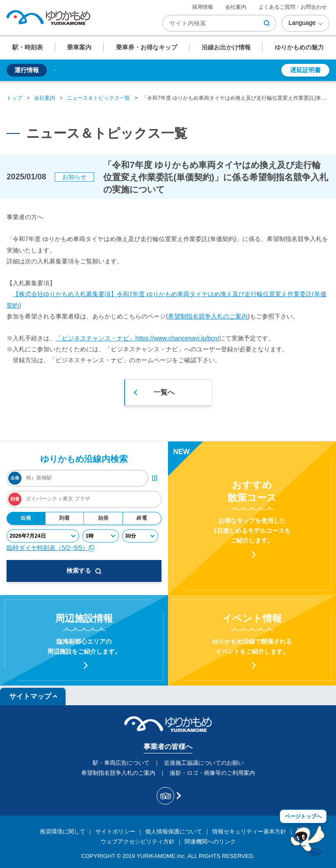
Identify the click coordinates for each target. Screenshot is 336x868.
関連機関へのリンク (210, 842)
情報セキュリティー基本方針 (249, 831)
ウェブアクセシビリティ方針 (138, 842)
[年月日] (43, 536)
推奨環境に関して (63, 831)
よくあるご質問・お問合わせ (293, 7)
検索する (84, 570)
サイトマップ (30, 696)
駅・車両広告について (121, 763)
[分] (140, 536)
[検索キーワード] (219, 23)
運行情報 (27, 70)
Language (302, 23)
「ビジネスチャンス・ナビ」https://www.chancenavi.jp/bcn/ (137, 338)
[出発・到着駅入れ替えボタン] (155, 478)
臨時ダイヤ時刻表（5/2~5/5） (51, 548)
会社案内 (236, 7)
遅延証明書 (305, 70)
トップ (14, 98)
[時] (100, 536)
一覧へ (164, 392)
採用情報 (203, 7)
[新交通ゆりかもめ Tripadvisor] (168, 796)
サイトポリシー (115, 831)
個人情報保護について (174, 831)
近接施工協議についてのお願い (204, 763)
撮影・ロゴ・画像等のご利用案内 (212, 773)
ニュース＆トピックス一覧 (98, 98)
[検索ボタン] (267, 23)
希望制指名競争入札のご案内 (208, 316)
